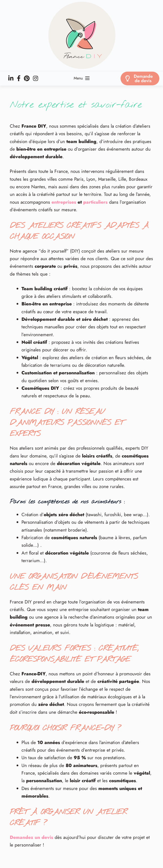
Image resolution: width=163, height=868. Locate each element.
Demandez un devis (31, 837)
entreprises (64, 202)
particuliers (95, 202)
